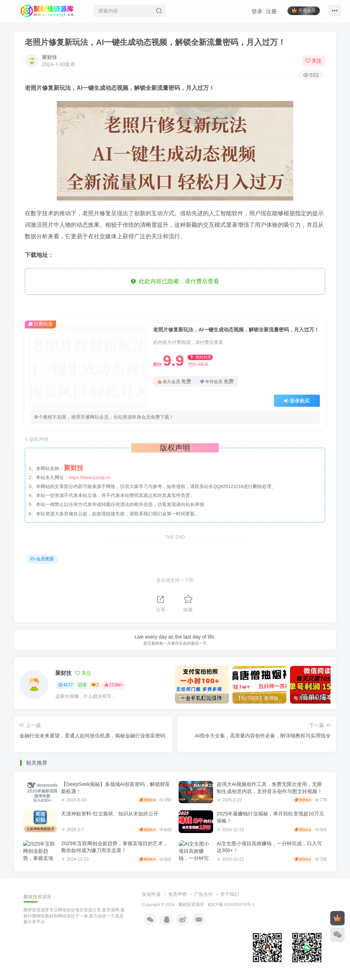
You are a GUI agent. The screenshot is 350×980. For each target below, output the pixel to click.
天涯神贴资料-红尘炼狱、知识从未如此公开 (110, 814)
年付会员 (217, 381)
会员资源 (42, 559)
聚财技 (50, 57)
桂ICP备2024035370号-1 (231, 904)
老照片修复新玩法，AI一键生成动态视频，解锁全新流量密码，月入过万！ (155, 42)
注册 (269, 13)
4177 (66, 685)
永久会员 (174, 381)
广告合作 (203, 894)
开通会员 (301, 12)
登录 (255, 13)
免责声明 (178, 894)
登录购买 (297, 401)
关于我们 (230, 894)
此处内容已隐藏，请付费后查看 (175, 281)
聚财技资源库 (191, 904)
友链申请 (151, 894)
